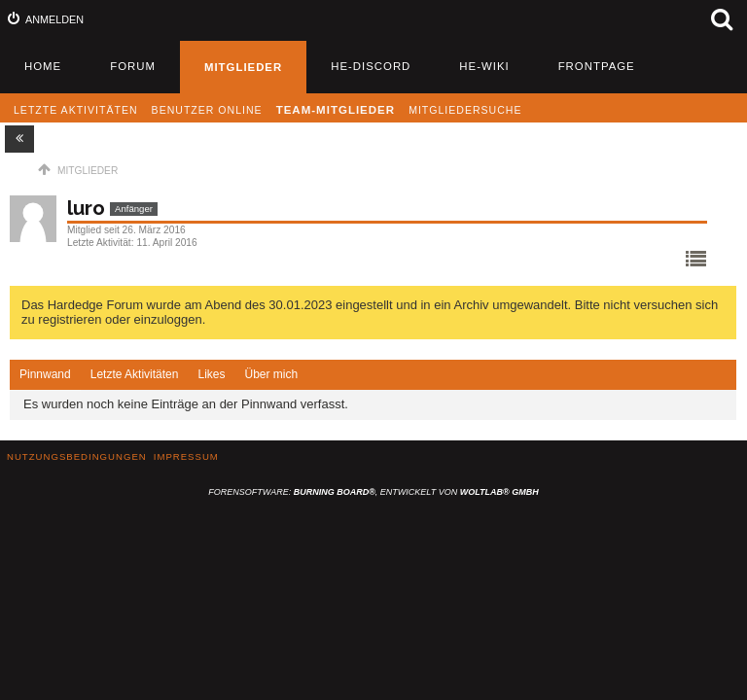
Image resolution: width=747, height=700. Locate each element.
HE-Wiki (484, 66)
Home (43, 66)
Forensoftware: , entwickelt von (373, 492)
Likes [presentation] (211, 374)
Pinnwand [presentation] (45, 374)
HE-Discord (371, 66)
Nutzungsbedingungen (77, 456)
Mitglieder (243, 67)
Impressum (186, 456)
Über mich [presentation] (271, 374)
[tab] (45, 375)
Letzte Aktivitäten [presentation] (135, 374)
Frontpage (597, 66)
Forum (133, 66)
